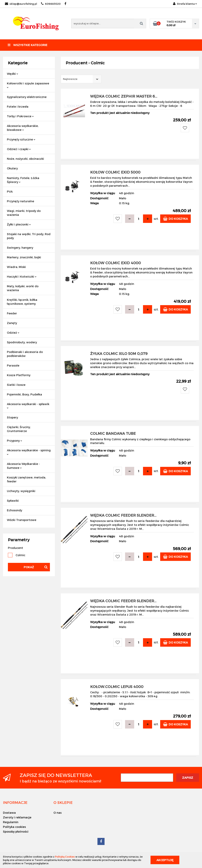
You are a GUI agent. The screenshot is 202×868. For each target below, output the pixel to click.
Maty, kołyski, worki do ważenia (23, 288)
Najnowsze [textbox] (70, 79)
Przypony (14, 441)
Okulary (12, 168)
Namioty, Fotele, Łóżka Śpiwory (23, 180)
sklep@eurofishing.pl (21, 4)
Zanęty (12, 323)
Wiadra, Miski (16, 267)
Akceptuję (165, 860)
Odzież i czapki (19, 149)
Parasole (13, 365)
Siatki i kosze (16, 385)
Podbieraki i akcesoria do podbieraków (25, 354)
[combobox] (81, 79)
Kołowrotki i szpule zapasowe (28, 85)
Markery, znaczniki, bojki (24, 257)
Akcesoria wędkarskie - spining (29, 452)
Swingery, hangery (20, 248)
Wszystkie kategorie (28, 45)
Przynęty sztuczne (21, 139)
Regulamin (11, 822)
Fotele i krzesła (18, 107)
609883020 (51, 4)
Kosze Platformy (19, 375)
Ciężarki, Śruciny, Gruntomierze (19, 429)
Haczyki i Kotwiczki (22, 277)
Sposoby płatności (16, 832)
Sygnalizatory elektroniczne (27, 97)
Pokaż (29, 567)
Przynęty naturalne (21, 201)
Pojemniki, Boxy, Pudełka (24, 394)
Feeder (12, 313)
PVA (10, 192)
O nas (58, 813)
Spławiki (13, 501)
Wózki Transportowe (22, 520)
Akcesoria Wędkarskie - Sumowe (23, 466)
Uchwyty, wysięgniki (21, 491)
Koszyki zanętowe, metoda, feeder (26, 479)
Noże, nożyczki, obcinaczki (25, 159)
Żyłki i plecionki (19, 224)
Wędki (13, 74)
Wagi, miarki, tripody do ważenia (24, 213)
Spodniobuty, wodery (22, 342)
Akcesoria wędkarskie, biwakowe (23, 128)
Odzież (13, 333)
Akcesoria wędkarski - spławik (28, 406)
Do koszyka (175, 219)
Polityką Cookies (65, 857)
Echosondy (14, 510)
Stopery (12, 417)
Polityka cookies (14, 827)
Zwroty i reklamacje (17, 817)
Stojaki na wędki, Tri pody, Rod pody (29, 236)
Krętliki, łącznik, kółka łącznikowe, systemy (22, 302)
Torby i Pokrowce (20, 116)
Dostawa (9, 813)
